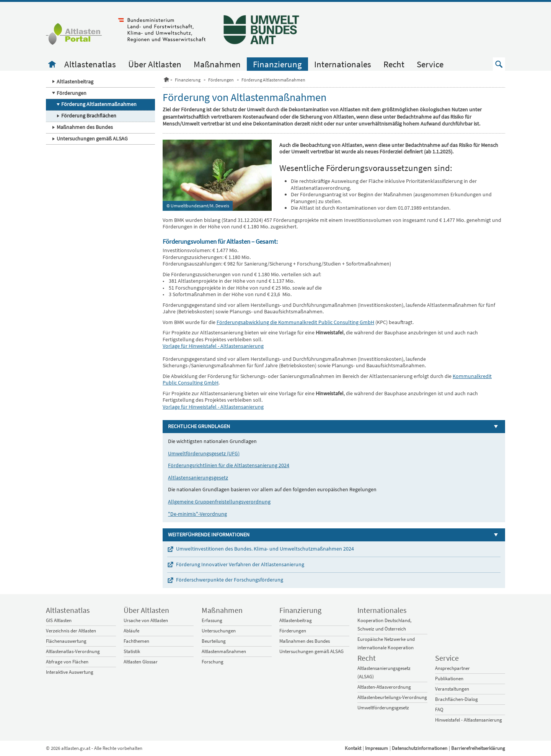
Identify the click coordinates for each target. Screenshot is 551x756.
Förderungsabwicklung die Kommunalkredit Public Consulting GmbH (295, 322)
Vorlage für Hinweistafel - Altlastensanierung (213, 346)
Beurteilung (214, 641)
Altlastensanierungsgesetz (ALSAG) (384, 672)
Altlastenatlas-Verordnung (73, 651)
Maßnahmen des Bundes (85, 127)
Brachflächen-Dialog (456, 699)
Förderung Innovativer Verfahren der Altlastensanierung (240, 564)
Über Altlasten (155, 64)
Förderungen (72, 93)
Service (430, 64)
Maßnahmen (217, 64)
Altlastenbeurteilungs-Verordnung (392, 697)
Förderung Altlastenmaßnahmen (99, 104)
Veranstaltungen (452, 689)
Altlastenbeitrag (75, 81)
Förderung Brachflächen (89, 116)
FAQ (439, 710)
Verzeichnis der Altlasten (71, 631)
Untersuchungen (219, 631)
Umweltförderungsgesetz (383, 708)
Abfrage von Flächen (67, 662)
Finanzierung (277, 64)
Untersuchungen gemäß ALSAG (92, 138)
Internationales (343, 64)
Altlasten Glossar (141, 662)
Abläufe (131, 631)
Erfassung (212, 620)
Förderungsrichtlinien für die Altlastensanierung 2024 (229, 465)
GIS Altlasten (59, 620)
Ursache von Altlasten (146, 620)
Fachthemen (136, 641)
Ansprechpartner (452, 668)
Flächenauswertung (66, 641)
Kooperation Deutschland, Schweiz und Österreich (384, 625)
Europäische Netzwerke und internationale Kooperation (386, 643)
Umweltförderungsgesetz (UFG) (204, 453)
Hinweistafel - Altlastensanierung (469, 720)
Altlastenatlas (90, 64)
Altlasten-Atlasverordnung (384, 687)
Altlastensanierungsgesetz (198, 477)
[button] (499, 64)
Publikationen (449, 679)
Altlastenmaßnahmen (224, 651)
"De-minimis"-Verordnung (197, 514)
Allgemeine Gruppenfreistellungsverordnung (219, 502)
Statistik (132, 651)
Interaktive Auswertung (70, 672)
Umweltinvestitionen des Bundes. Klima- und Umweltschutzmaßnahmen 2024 (265, 549)
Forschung (213, 662)
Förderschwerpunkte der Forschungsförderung (230, 580)
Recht (394, 64)
